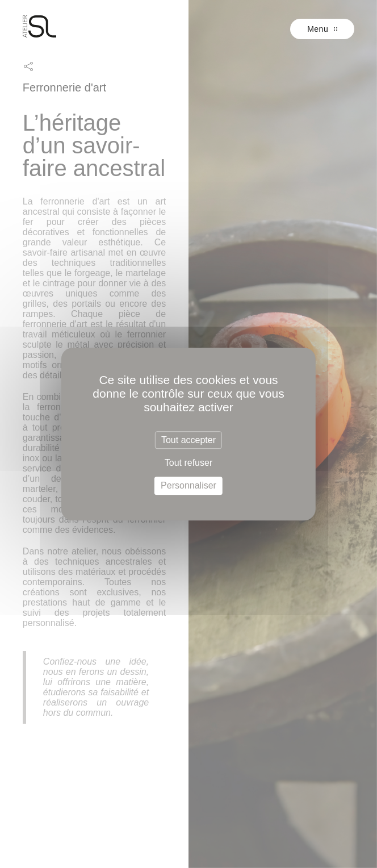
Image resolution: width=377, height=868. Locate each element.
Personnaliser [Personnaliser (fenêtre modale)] (188, 486)
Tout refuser (188, 463)
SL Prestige (40, 26)
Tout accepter (188, 440)
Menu (322, 29)
